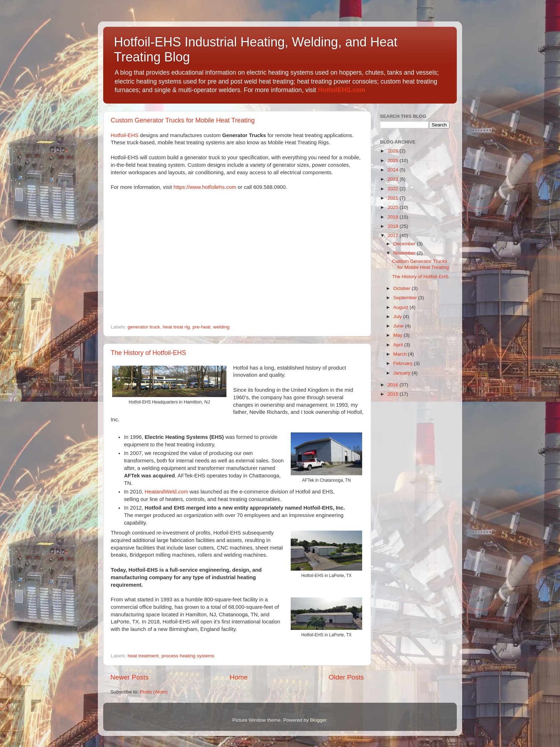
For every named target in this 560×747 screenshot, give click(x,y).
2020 (394, 207)
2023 (394, 179)
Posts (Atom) (154, 692)
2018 (394, 226)
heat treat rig (176, 327)
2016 (394, 385)
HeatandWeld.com (166, 492)
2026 (394, 151)
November (405, 253)
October (402, 288)
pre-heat (201, 327)
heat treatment (143, 656)
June (399, 326)
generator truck (144, 327)
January (402, 373)
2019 (394, 217)
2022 (394, 189)
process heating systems (188, 656)
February (404, 363)
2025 (394, 161)
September (406, 298)
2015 (394, 394)
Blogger (318, 720)
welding (221, 327)
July (398, 317)
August (401, 307)
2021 (394, 198)
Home (239, 677)
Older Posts (346, 677)
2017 (394, 235)
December (405, 244)
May (398, 335)
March (401, 354)
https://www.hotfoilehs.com (205, 187)
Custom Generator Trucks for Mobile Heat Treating (183, 120)
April (399, 345)
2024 (394, 170)
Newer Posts (129, 677)
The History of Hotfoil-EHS (148, 353)
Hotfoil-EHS (125, 135)
